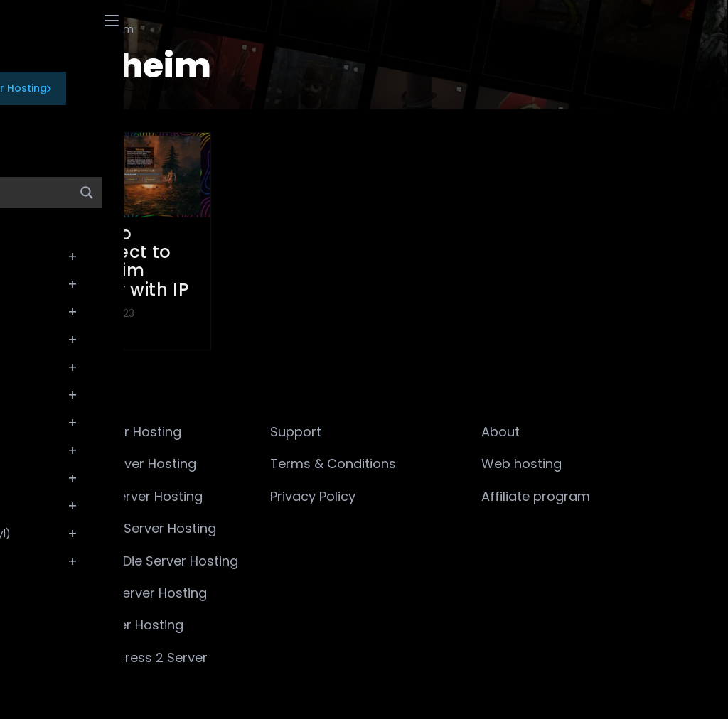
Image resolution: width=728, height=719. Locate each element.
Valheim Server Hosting (133, 593)
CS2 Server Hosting (121, 432)
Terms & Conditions (333, 464)
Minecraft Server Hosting (138, 528)
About (500, 432)
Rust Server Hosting (122, 625)
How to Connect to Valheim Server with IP (129, 261)
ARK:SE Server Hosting (128, 464)
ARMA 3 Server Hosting (131, 496)
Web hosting (521, 464)
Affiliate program (536, 496)
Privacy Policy (313, 496)
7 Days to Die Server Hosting (149, 561)
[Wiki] (69, 29)
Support (296, 432)
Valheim (113, 29)
